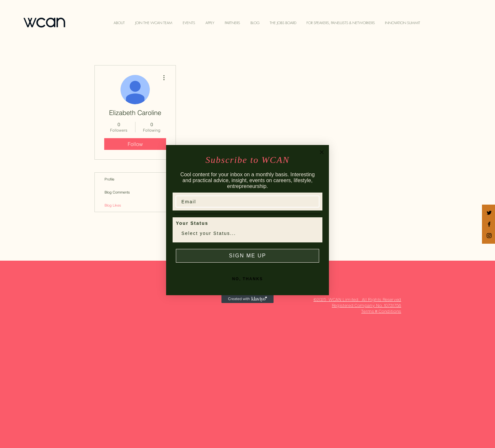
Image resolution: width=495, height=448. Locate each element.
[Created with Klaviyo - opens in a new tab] (247, 299)
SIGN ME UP (247, 256)
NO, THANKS (248, 279)
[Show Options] (313, 233)
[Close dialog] (322, 152)
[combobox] (246, 233)
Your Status (192, 223)
